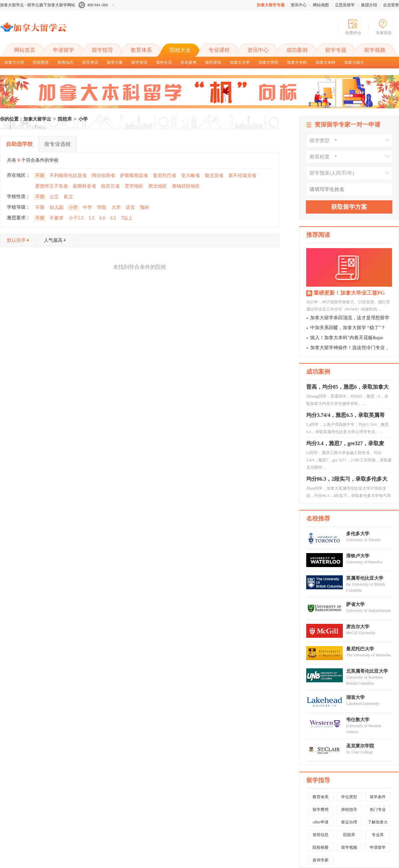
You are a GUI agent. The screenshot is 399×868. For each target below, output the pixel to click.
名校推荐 (318, 519)
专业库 (378, 835)
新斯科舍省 (84, 186)
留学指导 (102, 50)
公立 (54, 197)
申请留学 (64, 50)
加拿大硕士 (354, 62)
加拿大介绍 (14, 62)
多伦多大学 (358, 534)
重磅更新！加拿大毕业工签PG (349, 293)
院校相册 (321, 847)
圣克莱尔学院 (360, 746)
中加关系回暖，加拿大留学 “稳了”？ (348, 328)
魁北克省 (214, 176)
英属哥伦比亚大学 (365, 578)
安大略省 (191, 176)
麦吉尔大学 (358, 627)
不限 (40, 176)
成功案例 (297, 50)
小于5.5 (76, 218)
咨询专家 (321, 860)
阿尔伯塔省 (103, 176)
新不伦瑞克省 (242, 176)
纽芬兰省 (110, 186)
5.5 (92, 218)
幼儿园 (57, 207)
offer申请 (320, 822)
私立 (68, 197)
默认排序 (18, 240)
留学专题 (336, 50)
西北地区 (158, 186)
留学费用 (321, 810)
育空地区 (134, 186)
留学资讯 (139, 62)
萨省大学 (355, 604)
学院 (102, 207)
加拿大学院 (268, 62)
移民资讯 (213, 62)
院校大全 (180, 50)
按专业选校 (58, 144)
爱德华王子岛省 (52, 186)
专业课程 (219, 50)
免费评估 (353, 33)
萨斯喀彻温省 (134, 176)
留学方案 (115, 62)
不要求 (57, 218)
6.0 (102, 218)
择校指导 (349, 810)
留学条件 (378, 797)
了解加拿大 (378, 822)
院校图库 (41, 62)
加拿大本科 (326, 62)
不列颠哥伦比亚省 (68, 176)
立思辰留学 (345, 5)
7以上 (127, 218)
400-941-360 (96, 5)
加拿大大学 (240, 62)
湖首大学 (355, 697)
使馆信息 (321, 835)
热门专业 (378, 810)
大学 (116, 207)
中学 (87, 207)
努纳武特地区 (186, 186)
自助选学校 (19, 144)
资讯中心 (299, 5)
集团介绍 (369, 5)
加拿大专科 (297, 62)
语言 (130, 207)
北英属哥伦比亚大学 (367, 671)
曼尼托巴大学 (360, 649)
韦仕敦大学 (358, 720)
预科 (145, 207)
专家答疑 (384, 33)
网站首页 (25, 50)
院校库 (65, 119)
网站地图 (321, 5)
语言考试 (90, 62)
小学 (83, 119)
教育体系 (141, 50)
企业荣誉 (391, 5)
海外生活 (164, 62)
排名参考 (189, 62)
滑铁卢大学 (358, 556)
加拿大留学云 (50, 33)
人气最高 (55, 240)
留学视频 (375, 50)
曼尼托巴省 (165, 176)
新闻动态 (66, 62)
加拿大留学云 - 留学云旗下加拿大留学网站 (38, 5)
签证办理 (349, 822)
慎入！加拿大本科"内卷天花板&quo (347, 338)
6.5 (113, 218)
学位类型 (349, 797)
